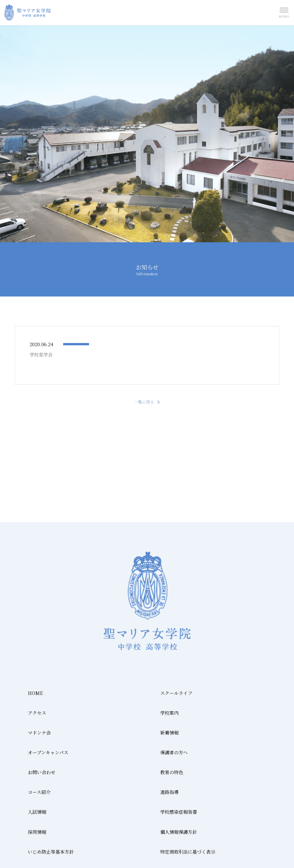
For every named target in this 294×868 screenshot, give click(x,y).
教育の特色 (172, 772)
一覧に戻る (144, 402)
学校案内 (169, 713)
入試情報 (37, 812)
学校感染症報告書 (179, 812)
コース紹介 (39, 792)
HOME (35, 693)
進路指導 (169, 792)
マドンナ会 (39, 733)
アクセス (37, 713)
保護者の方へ (174, 752)
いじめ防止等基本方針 (51, 852)
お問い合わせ (42, 772)
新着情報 (169, 733)
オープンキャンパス (48, 752)
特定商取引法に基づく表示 (188, 852)
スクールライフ (176, 693)
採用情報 (37, 832)
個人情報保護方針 (179, 832)
